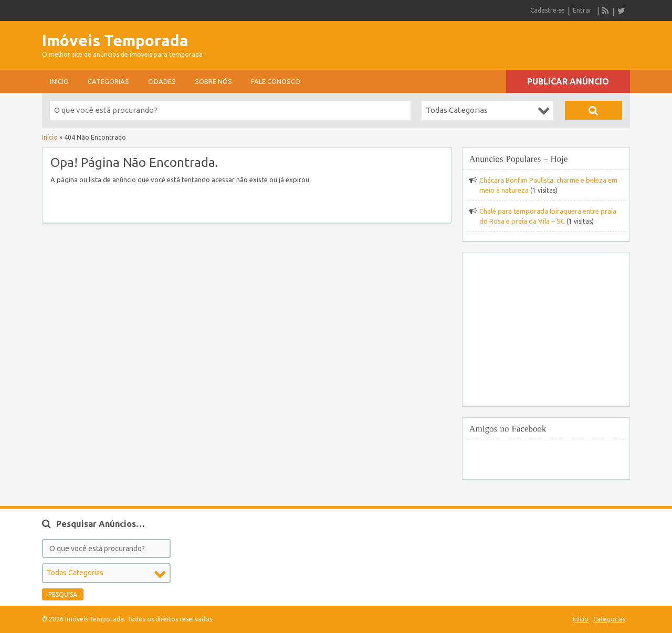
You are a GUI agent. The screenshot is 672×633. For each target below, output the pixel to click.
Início (50, 137)
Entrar (582, 10)
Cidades (162, 81)
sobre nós (213, 81)
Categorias (108, 81)
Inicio (59, 81)
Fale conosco (276, 81)
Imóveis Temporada (115, 40)
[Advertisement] (507, 42)
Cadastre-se (548, 10)
